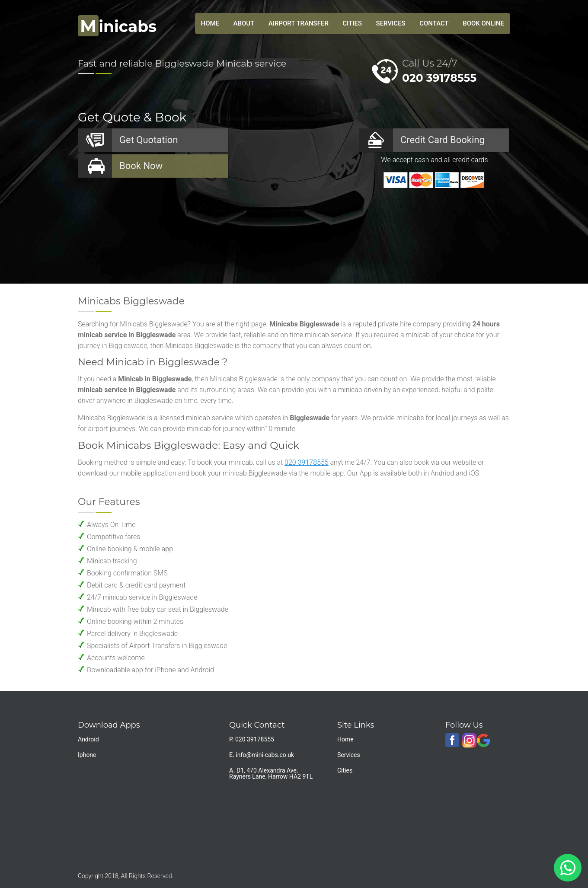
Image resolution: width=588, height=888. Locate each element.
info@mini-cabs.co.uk (265, 755)
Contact (434, 23)
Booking (443, 140)
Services (391, 23)
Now (141, 166)
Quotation (149, 140)
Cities (352, 23)
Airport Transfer (299, 23)
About (244, 23)
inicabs (117, 26)
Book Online (483, 23)
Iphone (87, 755)
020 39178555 (439, 78)
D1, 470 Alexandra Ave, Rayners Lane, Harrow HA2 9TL (271, 773)
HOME (210, 23)
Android (88, 739)
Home (345, 739)
